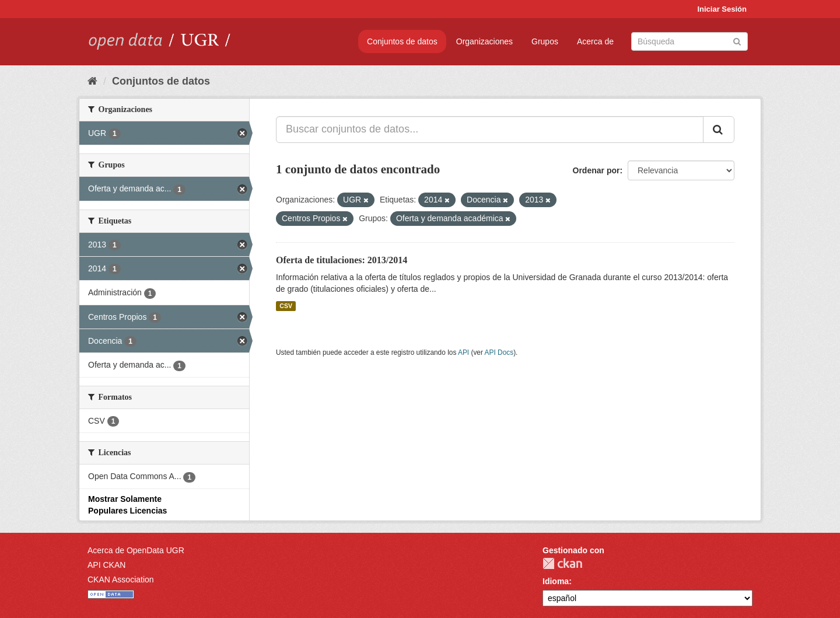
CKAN (562, 563)
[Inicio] (92, 81)
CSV (286, 306)
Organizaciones (484, 41)
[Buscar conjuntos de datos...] (490, 130)
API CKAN (106, 565)
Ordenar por (596, 170)
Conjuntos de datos (402, 41)
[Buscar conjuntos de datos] (689, 41)
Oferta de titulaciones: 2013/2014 (342, 260)
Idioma (556, 581)
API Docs (499, 352)
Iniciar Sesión (722, 9)
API (463, 352)
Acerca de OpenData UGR (136, 550)
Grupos (545, 41)
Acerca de (595, 41)
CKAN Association (121, 579)
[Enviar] (737, 41)
